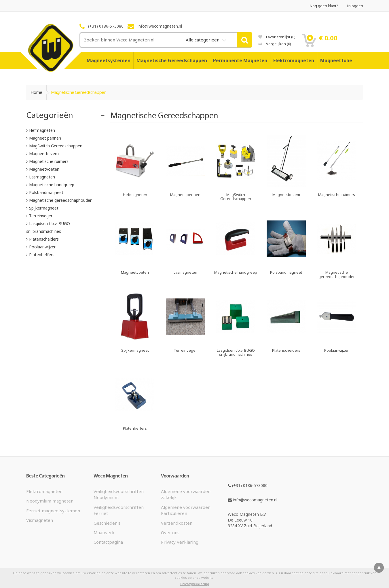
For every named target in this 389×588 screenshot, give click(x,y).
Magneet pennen (45, 138)
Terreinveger (41, 216)
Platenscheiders (44, 239)
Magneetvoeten (44, 169)
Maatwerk (104, 532)
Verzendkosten (177, 523)
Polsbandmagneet (46, 192)
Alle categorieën (203, 40)
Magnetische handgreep (52, 185)
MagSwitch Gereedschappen (56, 146)
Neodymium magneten (50, 501)
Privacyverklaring (195, 584)
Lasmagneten (42, 177)
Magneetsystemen (109, 60)
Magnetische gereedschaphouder (60, 200)
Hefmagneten (42, 130)
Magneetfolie (336, 60)
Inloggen (355, 6)
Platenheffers (42, 255)
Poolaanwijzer (42, 247)
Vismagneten (40, 520)
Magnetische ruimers (49, 161)
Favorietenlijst (277, 37)
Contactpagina (108, 542)
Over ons (170, 532)
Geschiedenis (107, 523)
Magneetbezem (44, 154)
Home (36, 92)
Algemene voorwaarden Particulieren (186, 510)
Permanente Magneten (240, 60)
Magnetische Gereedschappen (172, 60)
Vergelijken (275, 44)
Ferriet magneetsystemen (53, 511)
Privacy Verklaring (180, 542)
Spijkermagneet (44, 208)
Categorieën (50, 115)
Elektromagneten (294, 60)
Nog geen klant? (324, 6)
